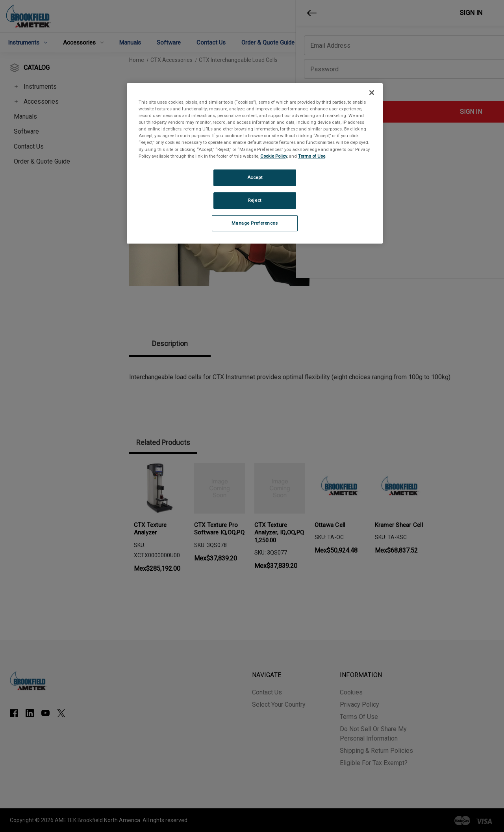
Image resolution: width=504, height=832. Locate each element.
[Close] (372, 93)
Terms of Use (312, 156)
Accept (255, 177)
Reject (255, 200)
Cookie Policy (274, 156)
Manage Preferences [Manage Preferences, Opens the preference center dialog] (255, 223)
